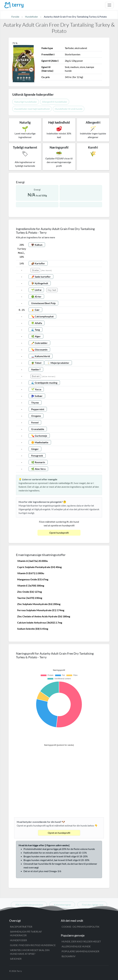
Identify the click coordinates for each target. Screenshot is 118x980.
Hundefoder (18, 940)
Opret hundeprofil (59, 533)
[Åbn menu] (109, 5)
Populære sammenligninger (80, 951)
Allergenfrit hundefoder (55, 102)
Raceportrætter (21, 927)
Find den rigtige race (93, 905)
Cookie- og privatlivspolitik (81, 927)
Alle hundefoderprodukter (29, 905)
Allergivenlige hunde (76, 946)
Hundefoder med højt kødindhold (32, 109)
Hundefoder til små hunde (69, 109)
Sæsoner (16, 959)
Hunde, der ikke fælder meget (81, 941)
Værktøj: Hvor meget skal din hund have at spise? (30, 952)
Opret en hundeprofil (59, 833)
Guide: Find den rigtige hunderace (33, 945)
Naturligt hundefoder (26, 102)
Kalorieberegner (63, 905)
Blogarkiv (69, 956)
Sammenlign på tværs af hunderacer (26, 933)
